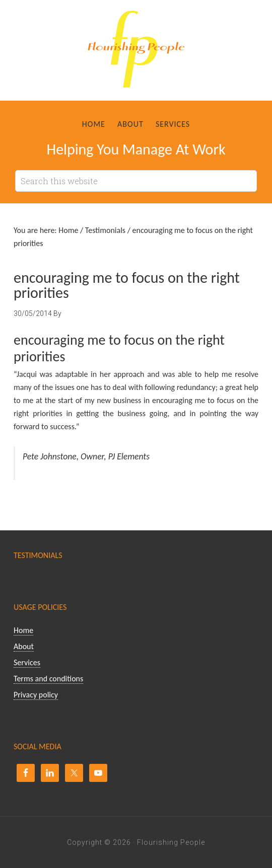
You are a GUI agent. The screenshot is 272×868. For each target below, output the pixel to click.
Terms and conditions (48, 679)
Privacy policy (36, 695)
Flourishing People (136, 53)
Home (23, 630)
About (24, 646)
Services (27, 662)
